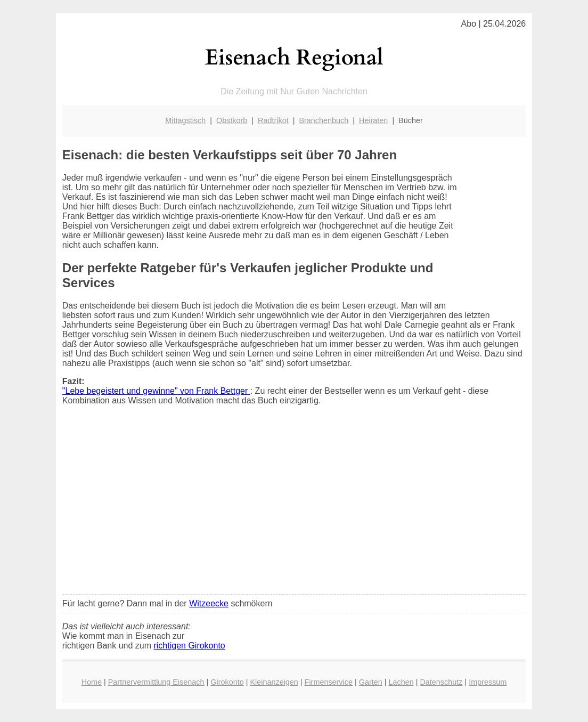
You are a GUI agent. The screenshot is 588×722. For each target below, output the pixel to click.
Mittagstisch (185, 120)
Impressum (488, 682)
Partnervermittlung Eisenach (156, 682)
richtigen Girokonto (189, 646)
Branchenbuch (324, 120)
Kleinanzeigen (274, 682)
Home (92, 682)
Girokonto (227, 682)
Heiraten (373, 120)
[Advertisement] (294, 507)
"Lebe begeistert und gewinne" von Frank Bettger (156, 391)
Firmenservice (329, 682)
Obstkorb (232, 120)
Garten (371, 682)
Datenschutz (441, 682)
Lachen (401, 682)
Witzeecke (209, 603)
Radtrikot (273, 120)
